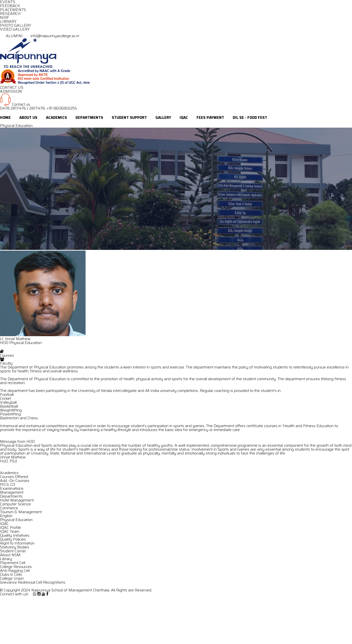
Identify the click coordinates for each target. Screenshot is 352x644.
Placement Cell (13, 563)
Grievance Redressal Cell (21, 582)
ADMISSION (11, 91)
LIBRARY (8, 21)
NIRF (5, 17)
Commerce (9, 508)
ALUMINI (12, 36)
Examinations (12, 488)
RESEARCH (10, 14)
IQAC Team (10, 531)
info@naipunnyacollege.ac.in (51, 36)
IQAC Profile (11, 527)
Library (6, 559)
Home (5, 118)
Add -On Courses (15, 481)
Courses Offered (14, 477)
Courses (7, 355)
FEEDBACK (10, 6)
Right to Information (17, 543)
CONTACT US (12, 87)
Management (12, 492)
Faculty (6, 363)
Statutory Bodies (15, 547)
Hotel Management (17, 500)
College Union (12, 578)
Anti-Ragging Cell (15, 571)
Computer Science (15, 504)
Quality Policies (13, 539)
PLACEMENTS (13, 10)
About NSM (10, 555)
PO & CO (8, 484)
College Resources (16, 567)
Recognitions (54, 582)
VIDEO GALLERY (15, 29)
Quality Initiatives (15, 535)
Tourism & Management (21, 512)
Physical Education (16, 520)
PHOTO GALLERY (16, 25)
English (6, 516)
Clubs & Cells (11, 574)
